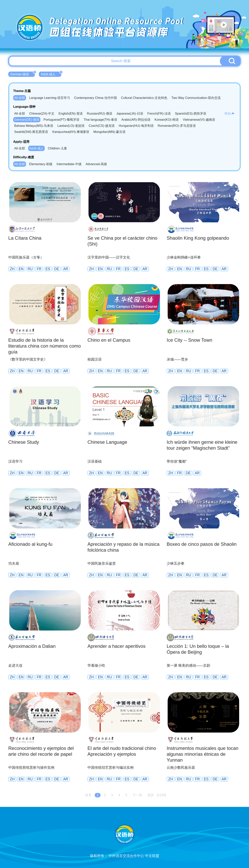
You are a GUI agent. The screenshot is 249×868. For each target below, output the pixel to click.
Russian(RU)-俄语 (100, 114)
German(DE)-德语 (27, 120)
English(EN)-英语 (71, 114)
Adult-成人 (51, 74)
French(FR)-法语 (159, 114)
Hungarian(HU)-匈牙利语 (136, 126)
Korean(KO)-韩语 (167, 120)
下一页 (137, 795)
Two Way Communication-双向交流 (196, 98)
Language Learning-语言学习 (50, 98)
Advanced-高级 (96, 164)
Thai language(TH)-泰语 (100, 120)
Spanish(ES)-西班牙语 (191, 114)
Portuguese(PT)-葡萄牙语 (61, 120)
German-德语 (23, 74)
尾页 (151, 795)
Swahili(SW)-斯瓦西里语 (31, 132)
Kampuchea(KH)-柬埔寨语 (71, 132)
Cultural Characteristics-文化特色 (144, 98)
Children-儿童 (57, 148)
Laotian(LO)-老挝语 (71, 126)
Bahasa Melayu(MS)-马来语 (34, 126)
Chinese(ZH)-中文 (42, 114)
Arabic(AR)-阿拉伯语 (136, 120)
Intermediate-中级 (69, 164)
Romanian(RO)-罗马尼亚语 (177, 126)
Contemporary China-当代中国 (95, 98)
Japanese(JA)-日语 (130, 114)
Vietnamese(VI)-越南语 (199, 120)
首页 (88, 795)
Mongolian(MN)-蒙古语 (109, 132)
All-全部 (20, 98)
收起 (230, 113)
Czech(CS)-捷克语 (102, 126)
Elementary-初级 (41, 164)
